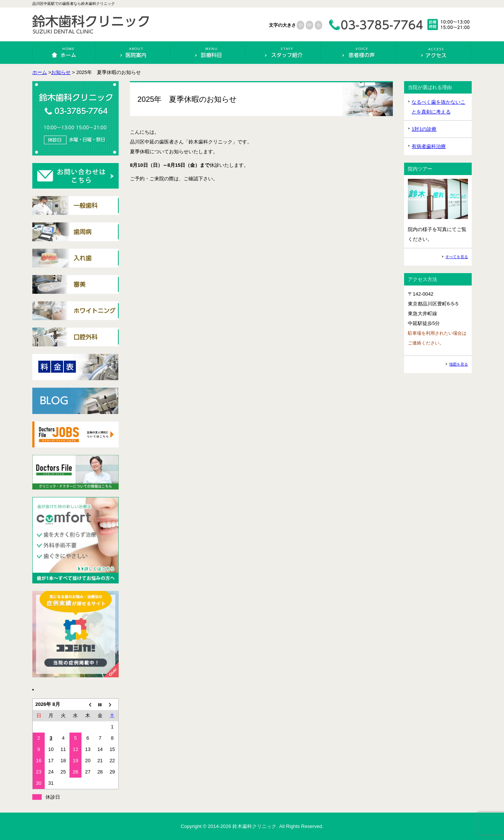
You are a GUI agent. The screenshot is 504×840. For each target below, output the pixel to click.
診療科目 (209, 53)
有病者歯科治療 (429, 146)
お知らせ (61, 72)
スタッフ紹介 (284, 53)
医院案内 (134, 53)
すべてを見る (457, 257)
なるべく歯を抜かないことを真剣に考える (438, 107)
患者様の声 (359, 53)
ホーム (64, 53)
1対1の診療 (424, 129)
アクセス (434, 53)
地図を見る (459, 364)
